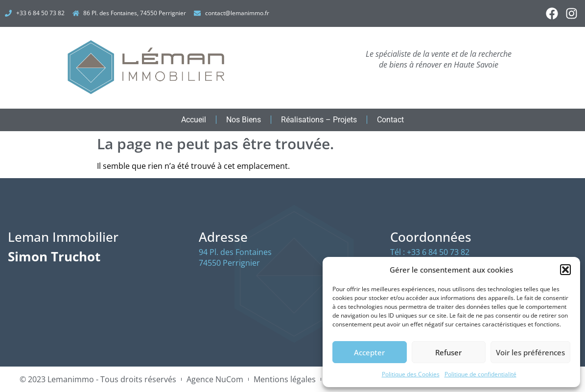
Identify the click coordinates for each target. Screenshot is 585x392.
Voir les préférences (530, 352)
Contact (390, 120)
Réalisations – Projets (319, 120)
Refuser (448, 352)
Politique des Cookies (411, 374)
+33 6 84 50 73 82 (438, 252)
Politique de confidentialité (480, 374)
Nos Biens (244, 120)
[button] (565, 270)
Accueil (194, 120)
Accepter (369, 352)
